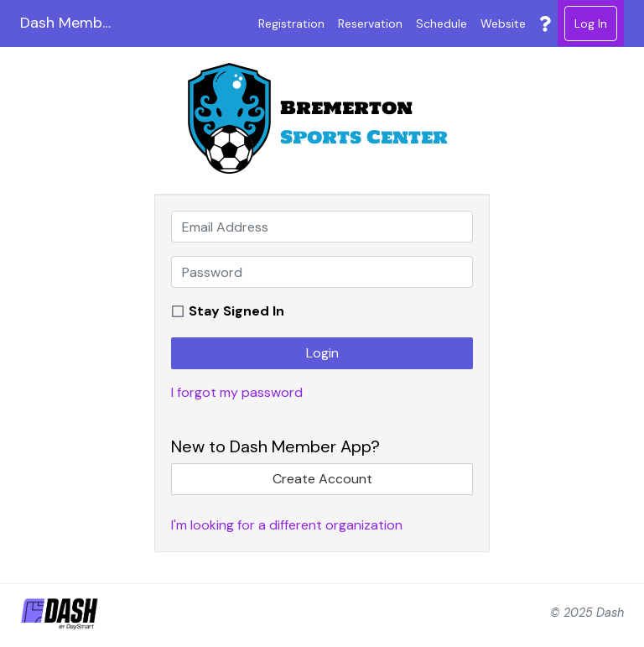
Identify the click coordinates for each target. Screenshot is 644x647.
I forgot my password (237, 392)
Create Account (322, 479)
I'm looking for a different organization (287, 525)
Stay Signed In (236, 311)
